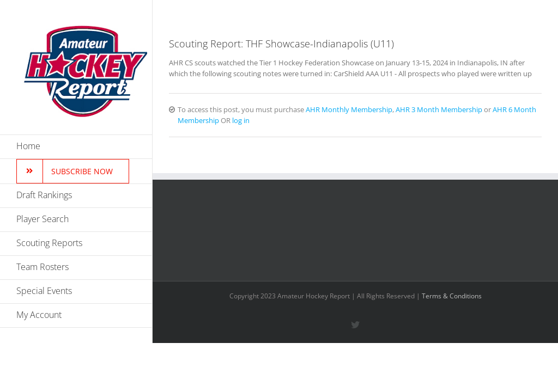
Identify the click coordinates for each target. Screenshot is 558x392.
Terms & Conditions (452, 296)
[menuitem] (76, 147)
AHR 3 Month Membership (439, 109)
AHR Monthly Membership (349, 109)
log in (241, 120)
